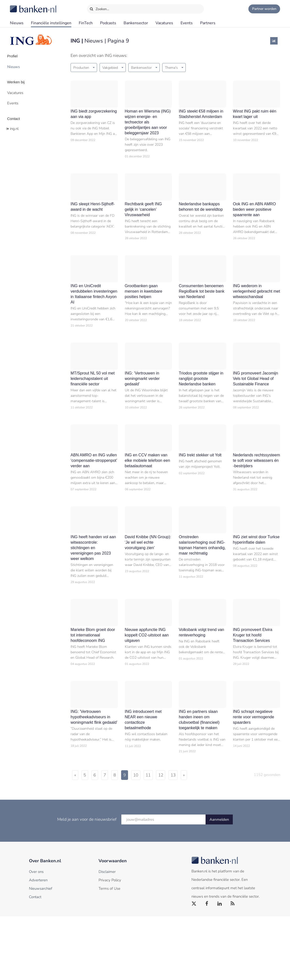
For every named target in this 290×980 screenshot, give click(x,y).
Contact (17, 113)
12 (187, 839)
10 (156, 839)
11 (172, 839)
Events (187, 23)
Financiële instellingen (51, 23)
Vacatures (164, 23)
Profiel (16, 56)
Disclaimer (107, 935)
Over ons (36, 935)
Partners (208, 23)
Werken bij (19, 79)
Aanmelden (219, 883)
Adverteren (38, 944)
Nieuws (17, 23)
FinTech (86, 23)
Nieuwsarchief (41, 952)
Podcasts (108, 23)
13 (203, 839)
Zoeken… (99, 8)
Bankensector (136, 23)
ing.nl (14, 122)
